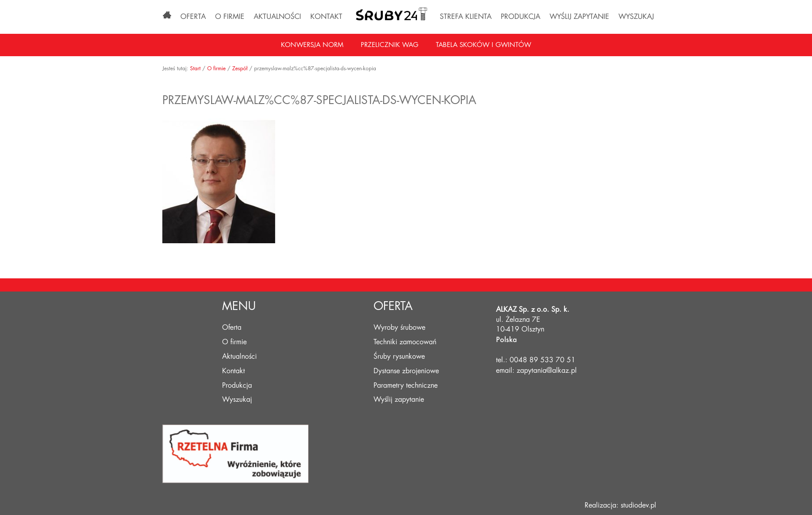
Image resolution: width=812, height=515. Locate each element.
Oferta (193, 17)
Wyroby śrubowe (399, 328)
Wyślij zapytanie (579, 17)
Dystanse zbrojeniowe (406, 371)
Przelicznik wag (390, 45)
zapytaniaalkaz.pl (547, 371)
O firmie (230, 17)
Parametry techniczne (406, 385)
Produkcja (521, 17)
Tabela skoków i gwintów (483, 45)
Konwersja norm (312, 45)
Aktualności (277, 17)
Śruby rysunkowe (399, 357)
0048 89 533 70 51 (543, 360)
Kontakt (326, 17)
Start (199, 68)
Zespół (244, 68)
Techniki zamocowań (405, 342)
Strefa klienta (466, 17)
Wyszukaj (636, 17)
